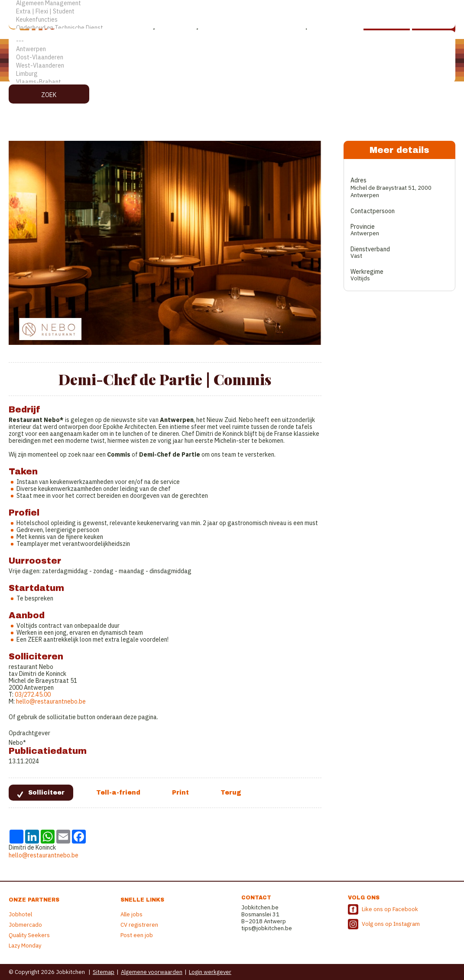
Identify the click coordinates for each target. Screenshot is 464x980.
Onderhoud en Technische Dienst (232, 28)
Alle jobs (131, 914)
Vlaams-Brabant (232, 82)
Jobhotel (20, 914)
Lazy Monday (25, 946)
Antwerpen (232, 49)
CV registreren (139, 925)
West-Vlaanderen (232, 66)
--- (232, 41)
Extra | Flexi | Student (232, 11)
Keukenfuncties (232, 20)
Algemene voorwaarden (152, 972)
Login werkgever (210, 972)
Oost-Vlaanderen (232, 57)
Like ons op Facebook (390, 909)
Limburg (232, 74)
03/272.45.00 (32, 694)
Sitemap (104, 972)
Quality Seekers (29, 935)
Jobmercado (25, 925)
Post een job (137, 935)
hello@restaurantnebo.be (51, 701)
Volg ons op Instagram (391, 924)
